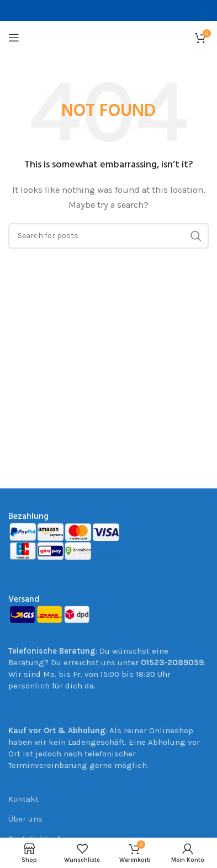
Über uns (25, 819)
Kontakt (23, 799)
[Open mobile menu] (14, 38)
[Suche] (108, 236)
